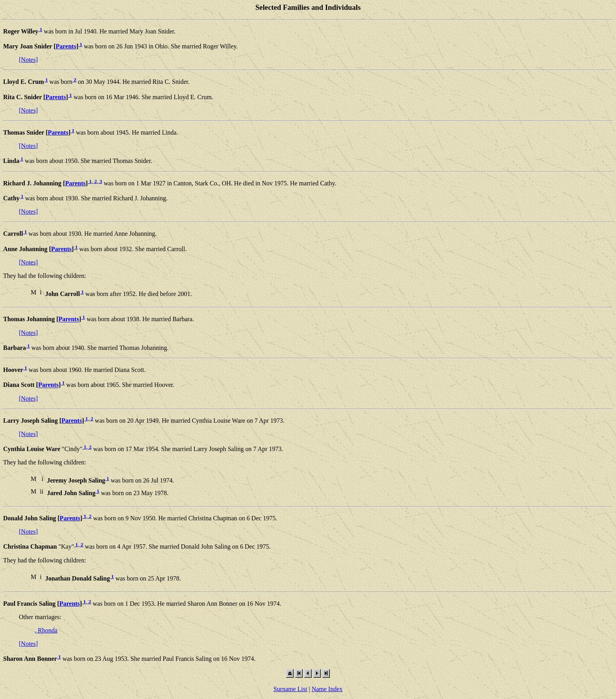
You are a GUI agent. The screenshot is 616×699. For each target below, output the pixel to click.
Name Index (327, 689)
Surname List (290, 689)
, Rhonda (46, 630)
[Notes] (28, 60)
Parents (66, 46)
